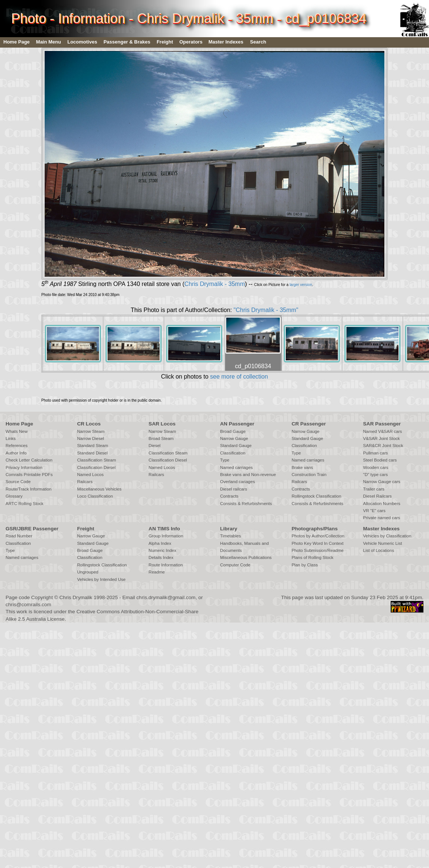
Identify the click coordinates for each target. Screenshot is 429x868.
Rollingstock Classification (316, 496)
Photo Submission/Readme (318, 550)
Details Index (161, 557)
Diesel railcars (233, 489)
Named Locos (90, 475)
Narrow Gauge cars (382, 482)
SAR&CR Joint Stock (383, 446)
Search (258, 42)
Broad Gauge (233, 431)
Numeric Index (162, 550)
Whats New (17, 431)
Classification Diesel (96, 467)
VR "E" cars (374, 511)
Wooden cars (376, 467)
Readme (157, 572)
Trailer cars (374, 489)
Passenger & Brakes (127, 42)
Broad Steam (161, 438)
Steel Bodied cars (380, 460)
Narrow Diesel (91, 438)
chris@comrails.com (28, 605)
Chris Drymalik (76, 597)
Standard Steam (92, 446)
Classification (233, 453)
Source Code (18, 482)
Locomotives (82, 42)
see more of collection (239, 377)
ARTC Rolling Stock (25, 504)
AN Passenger (237, 424)
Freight (165, 42)
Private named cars (382, 518)
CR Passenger (309, 424)
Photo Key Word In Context (318, 543)
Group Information (166, 536)
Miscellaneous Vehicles (99, 489)
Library (228, 529)
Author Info (16, 453)
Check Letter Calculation (29, 460)
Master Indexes (226, 42)
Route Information (166, 565)
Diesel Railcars (377, 496)
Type (225, 460)
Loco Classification (95, 496)
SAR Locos (162, 424)
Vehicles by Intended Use (101, 579)
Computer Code (235, 565)
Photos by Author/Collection (318, 536)
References (17, 446)
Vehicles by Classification (387, 536)
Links (11, 438)
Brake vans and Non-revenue (248, 475)
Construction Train (309, 475)
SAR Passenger (382, 424)
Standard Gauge (236, 446)
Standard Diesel (92, 453)
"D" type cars (376, 475)
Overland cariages (237, 482)
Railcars (85, 482)
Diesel (154, 446)
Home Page (17, 42)
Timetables (230, 536)
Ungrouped (88, 572)
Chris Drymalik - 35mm (215, 284)
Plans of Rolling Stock (313, 557)
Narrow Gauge (234, 438)
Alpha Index (160, 543)
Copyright (42, 597)
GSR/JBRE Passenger (32, 529)
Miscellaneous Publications (246, 557)
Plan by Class (305, 565)
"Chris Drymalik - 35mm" (266, 310)
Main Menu (49, 42)
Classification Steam (97, 460)
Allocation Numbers (382, 504)
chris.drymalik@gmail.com (166, 597)
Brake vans (302, 467)
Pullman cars (376, 453)
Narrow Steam (91, 431)
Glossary (14, 496)
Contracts (229, 496)
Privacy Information (24, 467)
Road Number (19, 536)
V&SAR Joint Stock (382, 438)
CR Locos (89, 424)
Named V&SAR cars (383, 431)
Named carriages (236, 467)
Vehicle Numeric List (383, 543)
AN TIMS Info (164, 529)
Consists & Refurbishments (246, 504)
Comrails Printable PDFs (29, 475)
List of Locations (379, 550)
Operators (191, 42)
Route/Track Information (28, 489)
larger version (301, 285)
